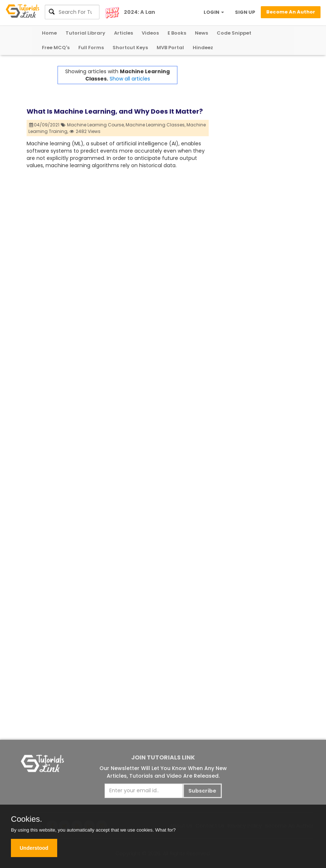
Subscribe (202, 791)
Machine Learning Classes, (156, 125)
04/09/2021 (44, 125)
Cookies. (27, 819)
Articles (123, 33)
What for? (165, 830)
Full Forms (91, 48)
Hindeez (203, 48)
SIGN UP (245, 12)
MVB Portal (170, 48)
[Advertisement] (254, 175)
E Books (177, 33)
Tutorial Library (85, 33)
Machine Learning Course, (96, 125)
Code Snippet (234, 33)
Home (49, 33)
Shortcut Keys (130, 48)
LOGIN (214, 12)
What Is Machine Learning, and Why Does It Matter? (115, 111)
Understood (34, 848)
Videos (150, 33)
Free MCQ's (56, 48)
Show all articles (130, 79)
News (201, 33)
